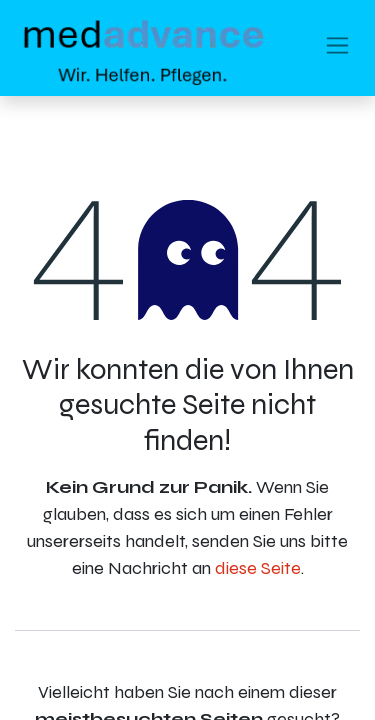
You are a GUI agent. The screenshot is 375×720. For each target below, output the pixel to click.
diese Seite (258, 568)
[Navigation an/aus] (337, 48)
